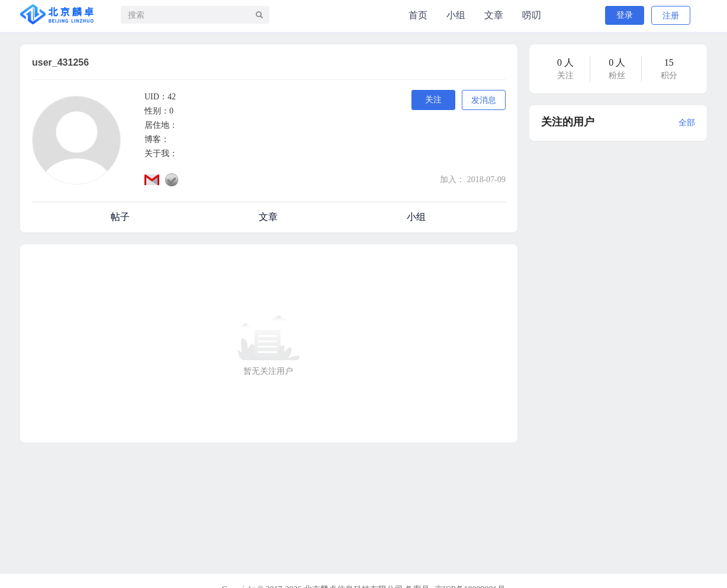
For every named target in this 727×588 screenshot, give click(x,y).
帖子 (120, 217)
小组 (456, 15)
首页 (418, 15)
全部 (687, 123)
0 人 (565, 62)
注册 (671, 16)
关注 (433, 100)
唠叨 (532, 15)
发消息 (484, 100)
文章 (494, 15)
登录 (625, 15)
